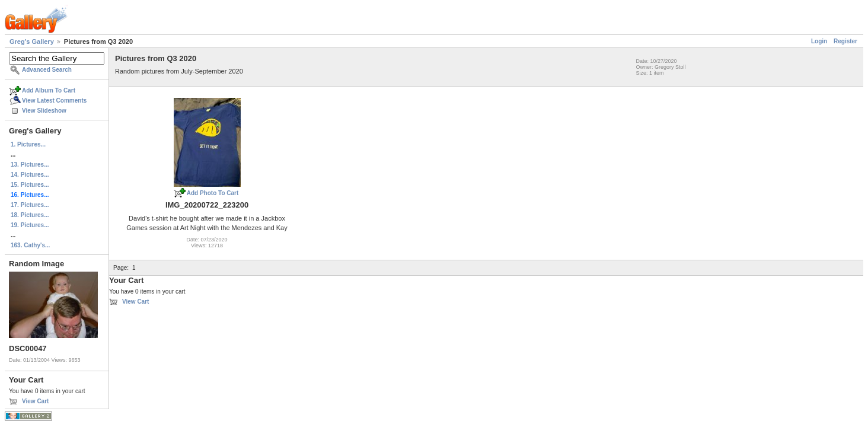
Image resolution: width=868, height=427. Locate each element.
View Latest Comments (54, 101)
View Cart (35, 401)
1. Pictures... (28, 144)
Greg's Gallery (32, 42)
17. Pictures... (30, 205)
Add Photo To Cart (213, 193)
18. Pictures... (30, 215)
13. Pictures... (30, 165)
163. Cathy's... (30, 245)
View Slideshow (44, 111)
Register (845, 41)
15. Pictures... (30, 185)
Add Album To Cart (49, 90)
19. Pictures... (30, 225)
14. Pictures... (30, 175)
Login (819, 41)
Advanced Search (47, 70)
